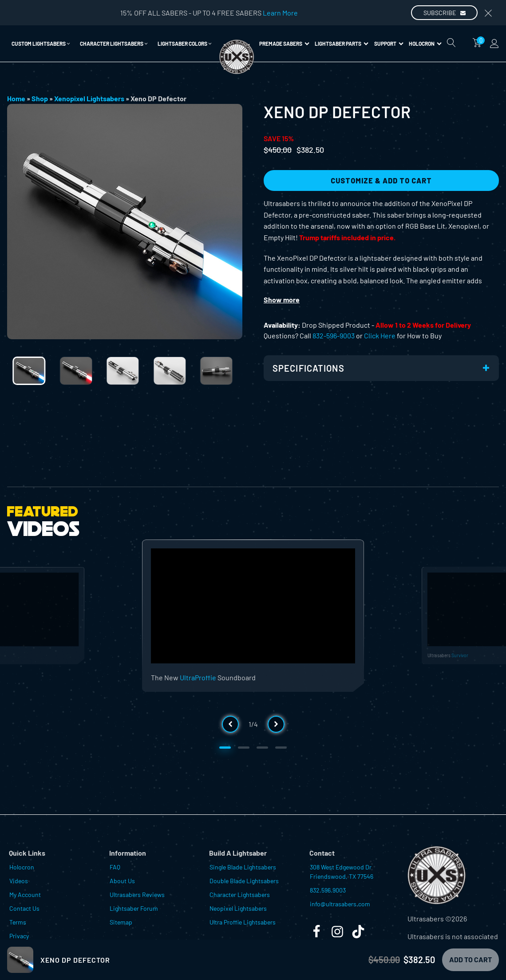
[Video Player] (253, 606)
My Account (25, 895)
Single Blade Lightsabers (243, 867)
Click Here (380, 335)
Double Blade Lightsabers (244, 881)
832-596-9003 (334, 335)
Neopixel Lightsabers (238, 908)
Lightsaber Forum (134, 908)
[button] (41, 44)
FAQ (115, 867)
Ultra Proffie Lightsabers (243, 922)
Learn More (280, 13)
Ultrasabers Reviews (137, 895)
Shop (40, 98)
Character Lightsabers (240, 895)
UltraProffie (198, 677)
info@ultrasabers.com (340, 904)
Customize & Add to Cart (381, 181)
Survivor (460, 655)
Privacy (19, 936)
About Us (122, 881)
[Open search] (451, 43)
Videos (19, 881)
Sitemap (121, 922)
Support (389, 44)
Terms (18, 922)
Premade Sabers (284, 44)
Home (16, 98)
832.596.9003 (328, 890)
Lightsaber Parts (342, 44)
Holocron (425, 44)
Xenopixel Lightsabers (89, 98)
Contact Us (24, 908)
